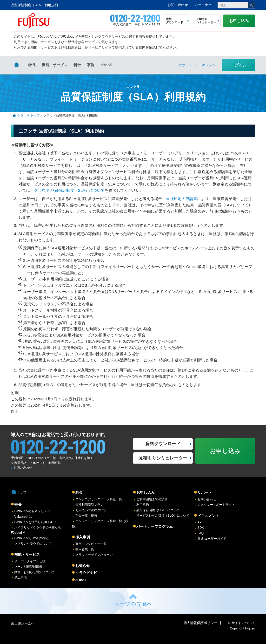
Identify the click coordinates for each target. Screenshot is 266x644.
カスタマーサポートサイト (216, 505)
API (200, 522)
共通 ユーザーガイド (212, 539)
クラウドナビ (86, 573)
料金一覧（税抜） (88, 516)
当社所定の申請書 (182, 199)
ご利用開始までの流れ (152, 499)
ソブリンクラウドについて (33, 544)
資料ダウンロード (163, 444)
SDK (201, 528)
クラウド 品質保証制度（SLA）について (69, 190)
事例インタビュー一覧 (91, 544)
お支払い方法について (91, 510)
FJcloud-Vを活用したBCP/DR (35, 522)
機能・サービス (55, 65)
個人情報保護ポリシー (200, 623)
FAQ (201, 533)
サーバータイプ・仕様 (30, 561)
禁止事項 (21, 577)
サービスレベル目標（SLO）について (163, 516)
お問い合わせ (178, 5)
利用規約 (143, 505)
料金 (77, 65)
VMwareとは (23, 517)
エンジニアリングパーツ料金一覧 (99, 499)
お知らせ (83, 566)
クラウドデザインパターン (94, 555)
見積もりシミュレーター (163, 458)
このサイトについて (240, 623)
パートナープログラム (155, 526)
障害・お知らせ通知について (35, 572)
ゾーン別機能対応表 (28, 567)
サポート (205, 492)
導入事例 (83, 537)
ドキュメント (208, 516)
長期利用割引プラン (89, 505)
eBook (106, 65)
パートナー (203, 5)
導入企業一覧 (85, 549)
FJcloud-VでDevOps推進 (32, 538)
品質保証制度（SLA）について (158, 510)
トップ (22, 492)
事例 (91, 65)
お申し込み (145, 492)
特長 (32, 65)
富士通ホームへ (23, 623)
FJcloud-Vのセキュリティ (32, 511)
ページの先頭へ (133, 604)
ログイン (239, 65)
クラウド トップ (28, 115)
